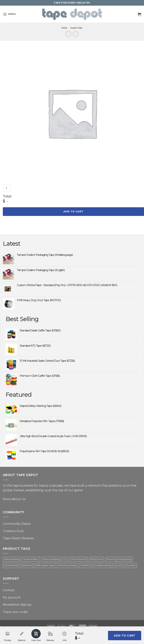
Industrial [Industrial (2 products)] (26, 565)
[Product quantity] (7, 188)
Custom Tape (76, 28)
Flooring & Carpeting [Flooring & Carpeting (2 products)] (119, 559)
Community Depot (17, 524)
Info (64, 635)
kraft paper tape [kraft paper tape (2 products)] (45, 565)
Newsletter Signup (17, 605)
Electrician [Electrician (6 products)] (96, 559)
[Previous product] (76, 34)
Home (64, 28)
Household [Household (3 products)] (11, 565)
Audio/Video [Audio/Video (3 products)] (31, 559)
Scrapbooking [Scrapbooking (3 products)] (103, 565)
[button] (9, 14)
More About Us (14, 499)
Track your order (16, 612)
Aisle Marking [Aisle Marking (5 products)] (12, 559)
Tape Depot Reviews (18, 538)
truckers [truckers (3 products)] (131, 565)
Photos (7, 635)
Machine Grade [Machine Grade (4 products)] (68, 565)
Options (22, 635)
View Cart (36, 635)
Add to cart (73, 211)
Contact (9, 590)
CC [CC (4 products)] (65, 559)
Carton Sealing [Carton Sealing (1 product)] (51, 559)
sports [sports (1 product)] (118, 565)
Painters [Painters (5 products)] (85, 565)
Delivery (50, 635)
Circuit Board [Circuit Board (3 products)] (78, 559)
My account (12, 597)
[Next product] (68, 34)
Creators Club (13, 531)
